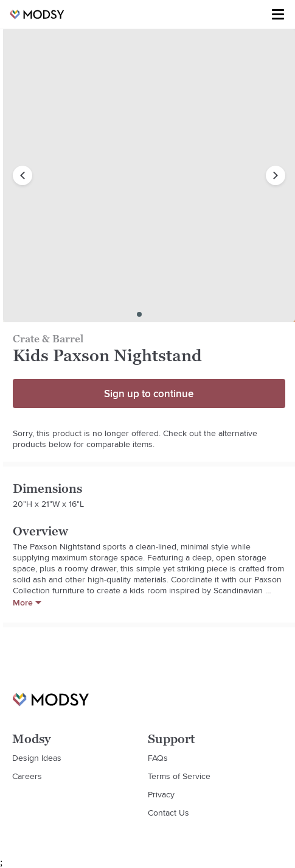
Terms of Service (179, 776)
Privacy (161, 794)
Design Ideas (37, 758)
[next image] (276, 175)
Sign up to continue (149, 393)
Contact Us (168, 813)
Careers (27, 776)
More (27, 602)
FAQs (158, 758)
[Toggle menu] (278, 15)
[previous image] (23, 175)
